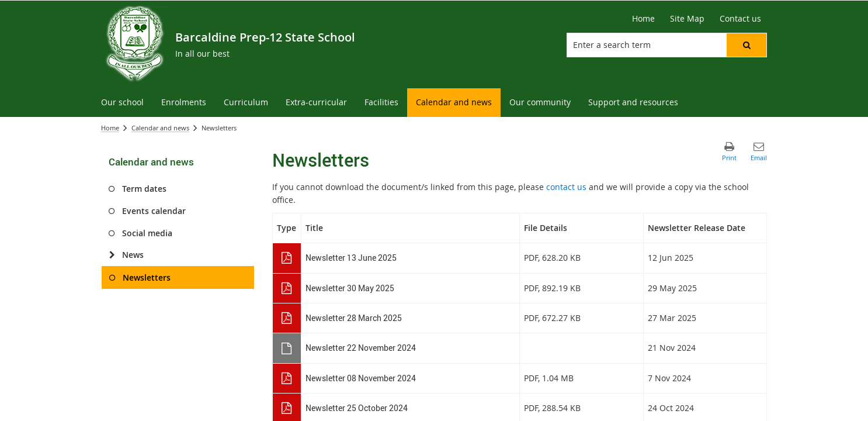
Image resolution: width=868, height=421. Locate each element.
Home (110, 128)
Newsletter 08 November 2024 (361, 378)
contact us (566, 187)
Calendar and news (160, 128)
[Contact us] (740, 19)
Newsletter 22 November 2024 (361, 348)
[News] (112, 255)
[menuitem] (122, 103)
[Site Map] (687, 19)
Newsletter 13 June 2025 (351, 258)
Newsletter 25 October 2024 (357, 408)
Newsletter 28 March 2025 (354, 318)
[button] (747, 45)
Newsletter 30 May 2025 (350, 288)
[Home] (643, 19)
